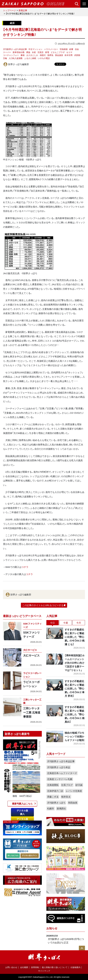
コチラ (25, 567)
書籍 (23, 55)
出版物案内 (75, 967)
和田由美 (73, 803)
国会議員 (59, 55)
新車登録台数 (19, 52)
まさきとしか (32, 55)
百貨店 (40, 52)
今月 (79, 623)
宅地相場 (64, 49)
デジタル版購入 (22, 812)
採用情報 (35, 967)
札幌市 (51, 808)
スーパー (7, 52)
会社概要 (24, 967)
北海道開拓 (53, 785)
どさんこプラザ (58, 52)
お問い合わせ (11, 967)
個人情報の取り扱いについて (55, 967)
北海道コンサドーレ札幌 (60, 779)
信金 (77, 49)
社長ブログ (67, 785)
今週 (66, 623)
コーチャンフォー (11, 55)
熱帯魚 (50, 55)
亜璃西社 (61, 808)
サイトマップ (44, 971)
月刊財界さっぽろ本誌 (59, 767)
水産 (34, 52)
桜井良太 (66, 797)
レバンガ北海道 (74, 791)
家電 (47, 52)
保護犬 (43, 55)
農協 (28, 52)
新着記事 (23, 10)
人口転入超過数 (16, 58)
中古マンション (35, 49)
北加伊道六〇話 (55, 791)
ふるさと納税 (30, 58)
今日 (52, 623)
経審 (71, 49)
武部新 (77, 55)
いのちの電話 (44, 58)
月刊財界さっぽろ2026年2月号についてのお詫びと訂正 (66, 941)
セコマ (69, 52)
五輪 (5, 58)
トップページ (9, 10)
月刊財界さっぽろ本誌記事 (15, 49)
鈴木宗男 (69, 55)
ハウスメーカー (51, 49)
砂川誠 (79, 785)
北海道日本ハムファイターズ (62, 773)
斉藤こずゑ (53, 797)
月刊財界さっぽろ (56, 803)
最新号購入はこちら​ (22, 804)
